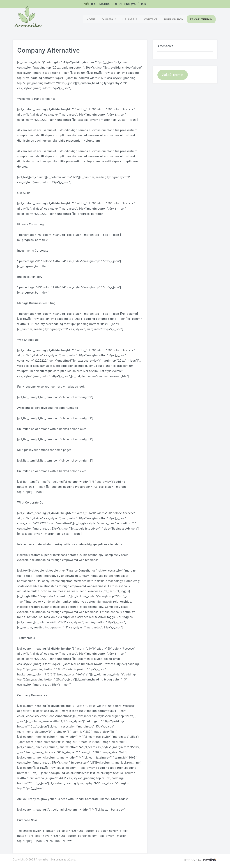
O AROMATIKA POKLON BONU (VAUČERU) (118, 4)
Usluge (130, 19)
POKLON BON (174, 19)
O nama (109, 19)
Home (91, 19)
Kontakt (151, 19)
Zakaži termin (201, 19)
